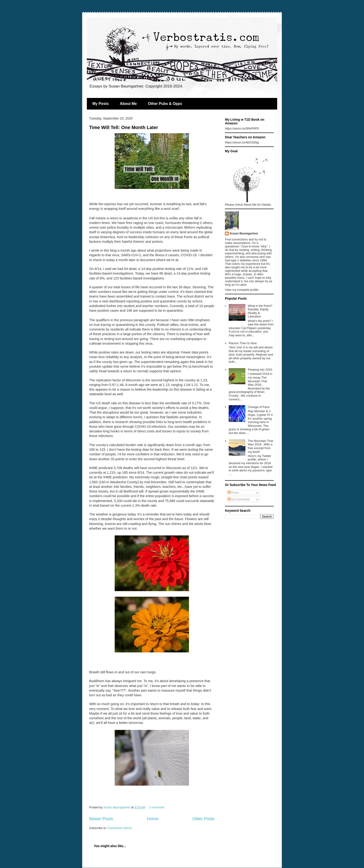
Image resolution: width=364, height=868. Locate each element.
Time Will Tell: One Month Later (124, 127)
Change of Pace (258, 407)
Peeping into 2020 (260, 370)
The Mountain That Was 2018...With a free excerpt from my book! (260, 446)
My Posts (101, 104)
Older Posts (203, 819)
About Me (128, 104)
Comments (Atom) (120, 828)
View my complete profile (242, 290)
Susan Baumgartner (244, 233)
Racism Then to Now (243, 343)
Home (153, 819)
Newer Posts (101, 819)
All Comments (239, 499)
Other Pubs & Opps (165, 104)
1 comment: (157, 807)
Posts (233, 493)
